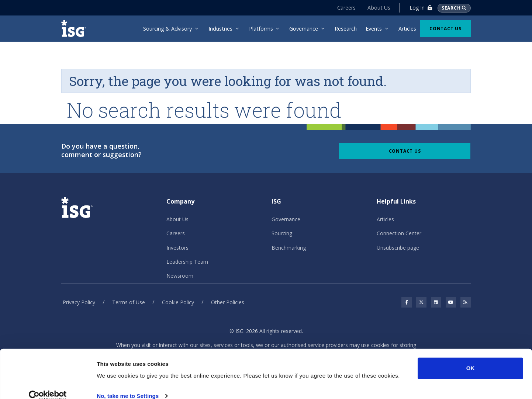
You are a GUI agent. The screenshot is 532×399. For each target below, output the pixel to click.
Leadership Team (187, 262)
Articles (385, 219)
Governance (286, 219)
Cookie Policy (178, 302)
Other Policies (228, 302)
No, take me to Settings (128, 384)
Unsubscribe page (398, 248)
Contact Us (445, 29)
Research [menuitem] (346, 29)
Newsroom (180, 276)
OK (471, 357)
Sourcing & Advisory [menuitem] (167, 29)
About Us (378, 8)
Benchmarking (289, 248)
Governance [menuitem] (304, 29)
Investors (177, 248)
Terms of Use (129, 302)
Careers (345, 8)
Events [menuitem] (374, 29)
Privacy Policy (79, 302)
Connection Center (399, 233)
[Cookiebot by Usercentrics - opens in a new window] (48, 385)
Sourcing (282, 233)
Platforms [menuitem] (261, 29)
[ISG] (76, 29)
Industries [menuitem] (220, 29)
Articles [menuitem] (407, 29)
